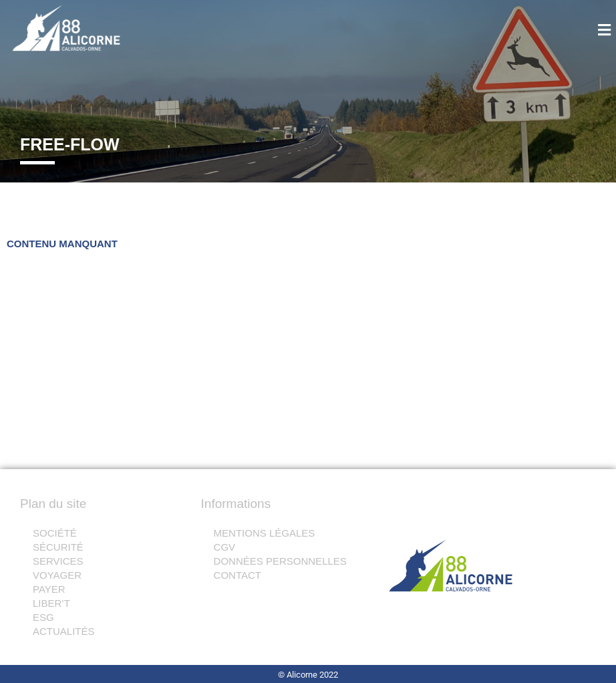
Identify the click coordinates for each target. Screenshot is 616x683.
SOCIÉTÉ (55, 533)
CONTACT (238, 575)
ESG (51, 617)
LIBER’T (59, 603)
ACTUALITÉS (64, 631)
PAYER (56, 589)
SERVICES (58, 561)
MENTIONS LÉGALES (265, 533)
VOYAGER (64, 575)
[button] (570, 31)
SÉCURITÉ (58, 547)
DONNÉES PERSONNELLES (280, 561)
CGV (225, 547)
